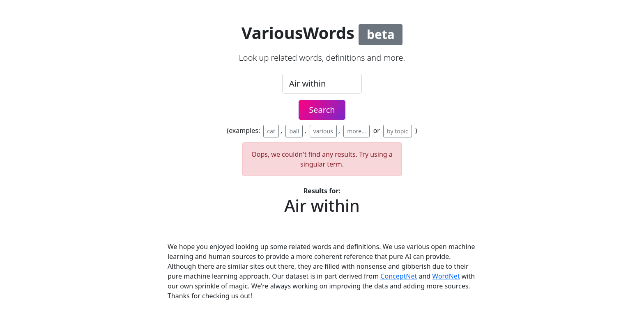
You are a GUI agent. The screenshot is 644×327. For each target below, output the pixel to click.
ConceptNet (399, 276)
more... (356, 131)
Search (322, 110)
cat (271, 131)
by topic (398, 131)
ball (294, 131)
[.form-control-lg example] (322, 84)
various (323, 131)
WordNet (446, 276)
